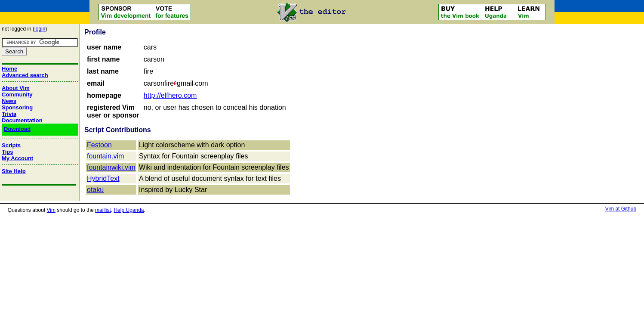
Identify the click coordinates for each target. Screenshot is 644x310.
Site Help (14, 171)
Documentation (22, 120)
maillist (103, 210)
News (9, 101)
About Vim (16, 88)
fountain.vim (105, 156)
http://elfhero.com (170, 95)
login (40, 29)
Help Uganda (129, 210)
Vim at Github (621, 209)
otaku (95, 190)
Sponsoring (17, 107)
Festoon (99, 145)
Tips (8, 152)
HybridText (103, 178)
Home (9, 69)
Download (17, 129)
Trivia (9, 114)
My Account (17, 158)
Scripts (11, 145)
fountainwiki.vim (111, 167)
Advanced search (25, 75)
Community (17, 95)
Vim (51, 210)
